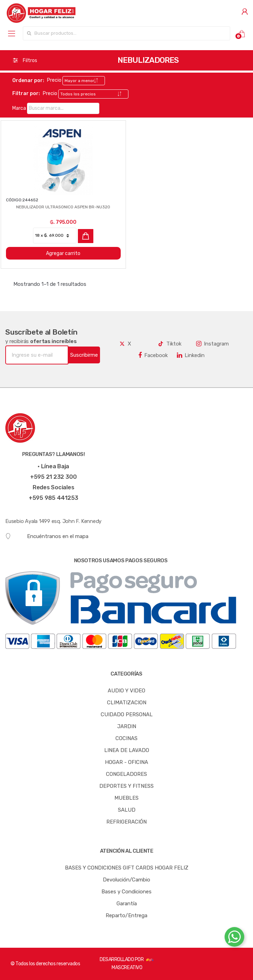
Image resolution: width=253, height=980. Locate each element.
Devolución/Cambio (126, 880)
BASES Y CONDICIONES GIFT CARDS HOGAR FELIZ (127, 868)
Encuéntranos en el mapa (47, 536)
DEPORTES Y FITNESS (126, 786)
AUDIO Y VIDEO (126, 691)
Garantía (127, 904)
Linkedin (191, 355)
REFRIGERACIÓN (126, 822)
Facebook (153, 355)
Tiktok (169, 344)
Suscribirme (84, 355)
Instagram (212, 344)
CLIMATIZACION (127, 703)
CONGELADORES (126, 774)
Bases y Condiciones (126, 892)
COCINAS (126, 738)
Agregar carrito (63, 253)
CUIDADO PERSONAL (127, 714)
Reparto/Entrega (126, 915)
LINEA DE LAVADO (127, 750)
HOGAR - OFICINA (126, 762)
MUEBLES (126, 798)
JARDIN (127, 726)
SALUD (127, 810)
